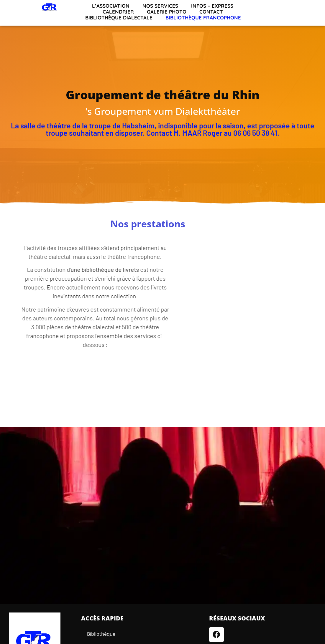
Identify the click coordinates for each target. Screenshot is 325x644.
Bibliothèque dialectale (119, 18)
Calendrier (118, 12)
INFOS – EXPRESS (212, 6)
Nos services (160, 6)
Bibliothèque (101, 634)
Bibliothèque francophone (203, 18)
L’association (111, 6)
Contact (211, 12)
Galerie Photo (167, 12)
